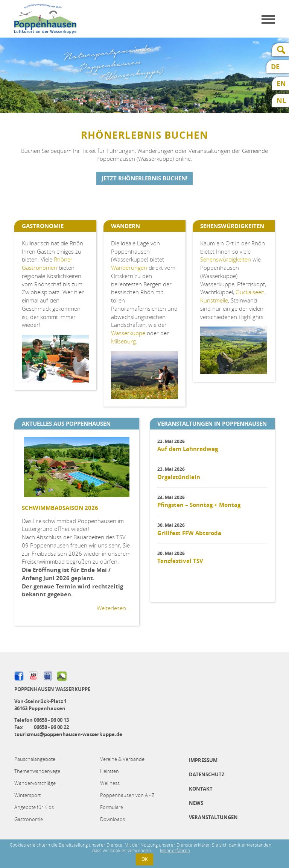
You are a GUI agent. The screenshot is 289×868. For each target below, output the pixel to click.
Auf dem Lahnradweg (188, 449)
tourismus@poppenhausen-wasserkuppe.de (68, 734)
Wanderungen (129, 268)
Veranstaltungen (213, 817)
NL (281, 101)
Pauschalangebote (35, 759)
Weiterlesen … (114, 608)
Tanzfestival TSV (180, 561)
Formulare (112, 807)
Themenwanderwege (37, 771)
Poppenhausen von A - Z (127, 795)
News (196, 803)
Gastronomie (29, 819)
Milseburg (123, 341)
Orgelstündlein (179, 477)
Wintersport (27, 795)
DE (275, 67)
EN (281, 84)
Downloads (113, 819)
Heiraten (110, 771)
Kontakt (201, 789)
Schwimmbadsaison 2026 (60, 508)
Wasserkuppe (128, 333)
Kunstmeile (214, 300)
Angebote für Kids (34, 807)
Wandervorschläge (35, 783)
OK (144, 859)
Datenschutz (207, 774)
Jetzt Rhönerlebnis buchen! (144, 178)
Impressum (203, 760)
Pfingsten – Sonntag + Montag (199, 505)
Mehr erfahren (175, 851)
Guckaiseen (250, 292)
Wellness (110, 783)
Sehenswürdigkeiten (226, 259)
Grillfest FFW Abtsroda (189, 533)
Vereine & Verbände (122, 759)
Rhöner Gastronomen (47, 263)
